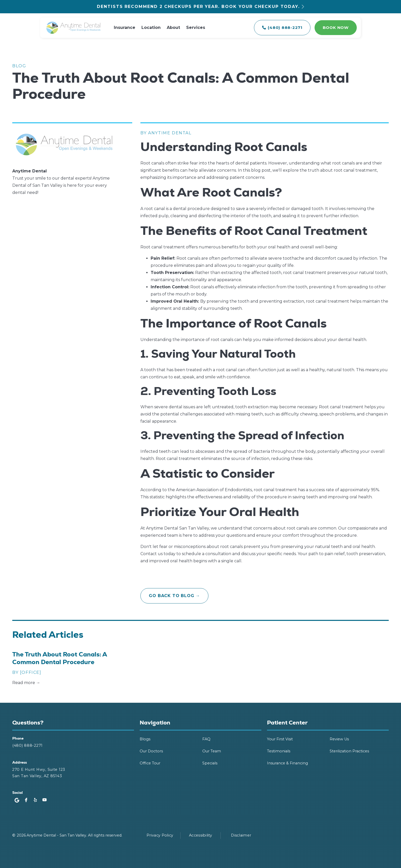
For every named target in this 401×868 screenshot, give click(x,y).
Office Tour (150, 763)
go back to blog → (174, 596)
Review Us (339, 739)
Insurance (125, 28)
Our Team (212, 751)
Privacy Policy (160, 835)
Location (151, 28)
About (173, 28)
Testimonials (279, 751)
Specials (210, 763)
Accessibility (201, 835)
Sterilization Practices (349, 751)
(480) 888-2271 (27, 745)
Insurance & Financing (287, 763)
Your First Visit (280, 739)
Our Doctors (151, 751)
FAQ (206, 739)
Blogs (145, 739)
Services (196, 28)
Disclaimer (241, 835)
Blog (19, 66)
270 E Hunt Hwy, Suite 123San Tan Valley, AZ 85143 (39, 773)
